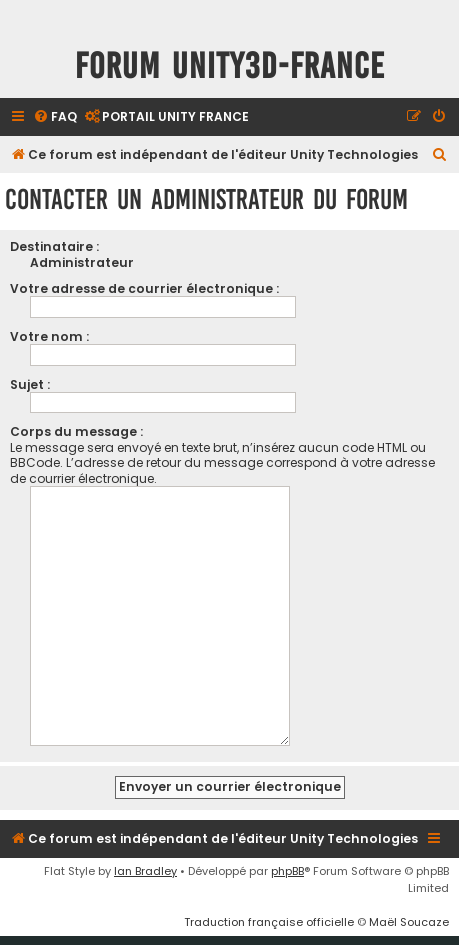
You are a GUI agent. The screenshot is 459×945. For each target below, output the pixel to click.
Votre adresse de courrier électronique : (144, 288)
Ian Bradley (145, 863)
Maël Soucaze (409, 914)
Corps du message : (76, 431)
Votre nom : (49, 336)
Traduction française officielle (269, 914)
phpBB (287, 863)
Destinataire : (54, 246)
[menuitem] (55, 117)
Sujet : (30, 384)
